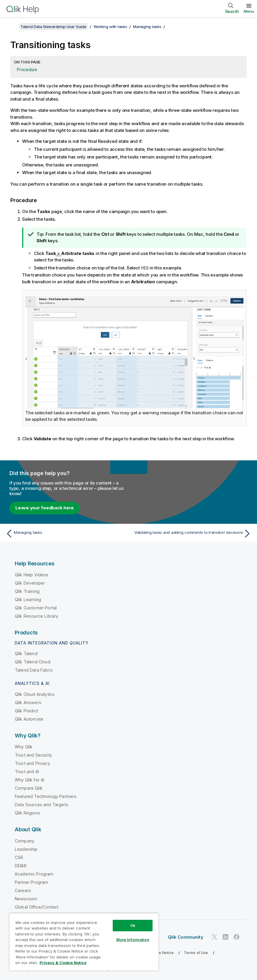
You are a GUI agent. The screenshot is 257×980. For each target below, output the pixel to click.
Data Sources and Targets (41, 804)
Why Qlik (24, 746)
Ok (133, 925)
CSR (19, 857)
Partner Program (31, 882)
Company (24, 841)
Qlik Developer (30, 583)
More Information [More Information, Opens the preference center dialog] (133, 940)
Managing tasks (147, 27)
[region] (84, 942)
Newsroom (26, 898)
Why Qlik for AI (30, 779)
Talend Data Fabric (34, 670)
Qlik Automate (29, 719)
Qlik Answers (28, 702)
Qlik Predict (26, 710)
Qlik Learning (28, 599)
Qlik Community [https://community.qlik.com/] (186, 937)
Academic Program (34, 874)
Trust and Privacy (32, 763)
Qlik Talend (26, 653)
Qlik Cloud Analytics (35, 694)
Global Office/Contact (37, 907)
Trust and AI (27, 771)
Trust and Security (33, 755)
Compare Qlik (29, 788)
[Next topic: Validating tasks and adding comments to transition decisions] (192, 533)
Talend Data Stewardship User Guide (53, 27)
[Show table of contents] (12, 27)
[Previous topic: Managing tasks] (65, 533)
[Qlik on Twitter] (215, 936)
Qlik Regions (27, 813)
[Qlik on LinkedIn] (225, 936)
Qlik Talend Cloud (33, 661)
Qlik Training (27, 591)
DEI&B (21, 865)
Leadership (26, 849)
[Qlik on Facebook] (237, 936)
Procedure (27, 69)
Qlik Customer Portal (36, 607)
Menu (249, 11)
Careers (23, 890)
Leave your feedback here (45, 507)
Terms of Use (196, 952)
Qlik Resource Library (36, 616)
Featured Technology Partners (46, 796)
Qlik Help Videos (32, 574)
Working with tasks (110, 27)
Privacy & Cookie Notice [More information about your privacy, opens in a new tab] (63, 963)
